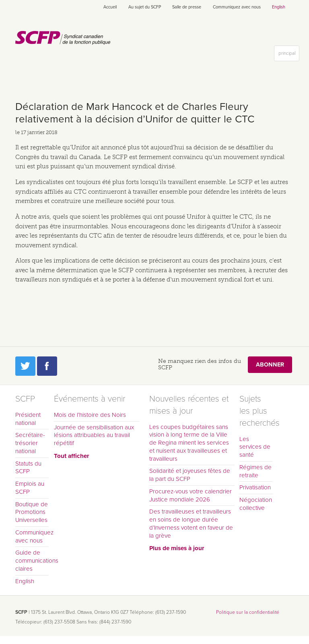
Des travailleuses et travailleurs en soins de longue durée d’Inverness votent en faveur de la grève (191, 523)
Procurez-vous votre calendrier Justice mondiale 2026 (191, 495)
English (279, 7)
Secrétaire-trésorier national (30, 443)
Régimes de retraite (255, 471)
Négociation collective (256, 504)
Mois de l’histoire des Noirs (90, 415)
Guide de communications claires (32, 561)
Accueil (110, 7)
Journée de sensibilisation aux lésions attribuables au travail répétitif (94, 435)
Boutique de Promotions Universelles (32, 512)
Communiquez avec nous (237, 7)
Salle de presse (187, 7)
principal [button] (289, 55)
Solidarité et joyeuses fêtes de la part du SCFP (190, 475)
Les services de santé (255, 447)
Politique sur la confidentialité (248, 612)
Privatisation (255, 487)
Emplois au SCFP (30, 488)
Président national (28, 419)
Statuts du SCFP (28, 468)
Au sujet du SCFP (145, 7)
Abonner (270, 365)
